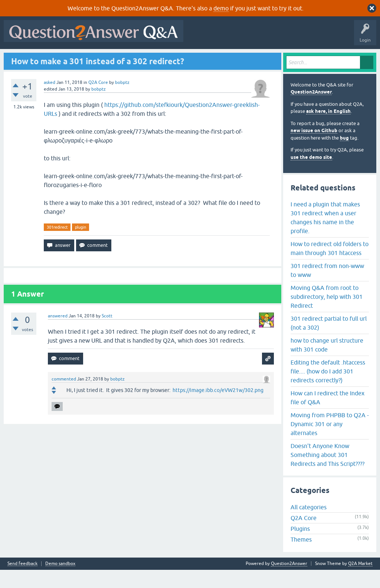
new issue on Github (314, 149)
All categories (309, 525)
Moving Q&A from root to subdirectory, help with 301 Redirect (327, 314)
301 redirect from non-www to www (327, 288)
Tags (131, 58)
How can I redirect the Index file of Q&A (327, 415)
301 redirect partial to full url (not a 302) (329, 341)
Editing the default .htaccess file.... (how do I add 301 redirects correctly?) (328, 389)
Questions (48, 58)
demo (221, 8)
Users (154, 58)
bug (344, 156)
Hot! (74, 58)
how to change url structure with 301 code (327, 363)
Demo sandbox (60, 582)
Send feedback (22, 582)
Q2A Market (360, 582)
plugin (81, 245)
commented (64, 397)
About (235, 58)
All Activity (19, 58)
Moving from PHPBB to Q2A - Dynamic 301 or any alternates (330, 442)
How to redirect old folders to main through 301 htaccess (330, 266)
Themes (301, 558)
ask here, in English (328, 129)
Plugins (300, 547)
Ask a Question (185, 58)
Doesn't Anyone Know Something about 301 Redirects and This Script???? (327, 473)
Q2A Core (98, 100)
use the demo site (311, 175)
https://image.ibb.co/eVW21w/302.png (218, 408)
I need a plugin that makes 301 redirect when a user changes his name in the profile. (325, 235)
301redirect (57, 245)
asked (50, 100)
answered (58, 334)
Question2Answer (311, 110)
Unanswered (103, 58)
